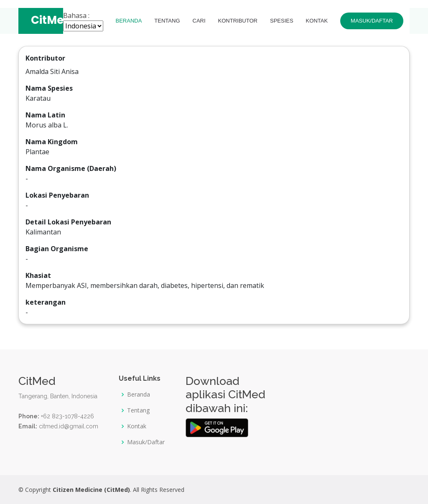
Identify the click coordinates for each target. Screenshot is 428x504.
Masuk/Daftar (372, 21)
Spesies (282, 21)
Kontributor (238, 21)
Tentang (167, 21)
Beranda (129, 21)
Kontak (317, 21)
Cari (199, 21)
